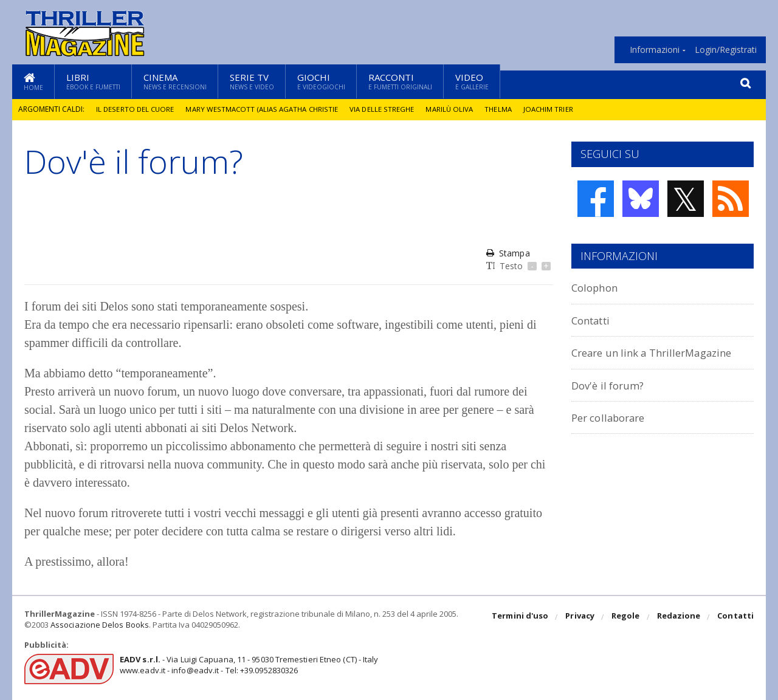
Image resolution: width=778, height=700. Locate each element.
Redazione (679, 617)
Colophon (597, 287)
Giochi (321, 81)
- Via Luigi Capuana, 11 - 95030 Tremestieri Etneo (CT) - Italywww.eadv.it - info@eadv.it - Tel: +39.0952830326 (247, 665)
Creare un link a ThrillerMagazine (663, 352)
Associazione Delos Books (99, 625)
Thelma (505, 109)
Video (472, 81)
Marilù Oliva (455, 109)
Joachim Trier (556, 109)
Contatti (594, 320)
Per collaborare (613, 417)
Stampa (508, 253)
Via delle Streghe (387, 109)
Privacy (581, 617)
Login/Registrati (726, 50)
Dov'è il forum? (611, 385)
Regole (627, 617)
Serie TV (252, 81)
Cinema (175, 81)
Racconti (400, 81)
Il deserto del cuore (136, 109)
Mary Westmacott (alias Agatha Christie (265, 109)
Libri (93, 81)
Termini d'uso (522, 617)
